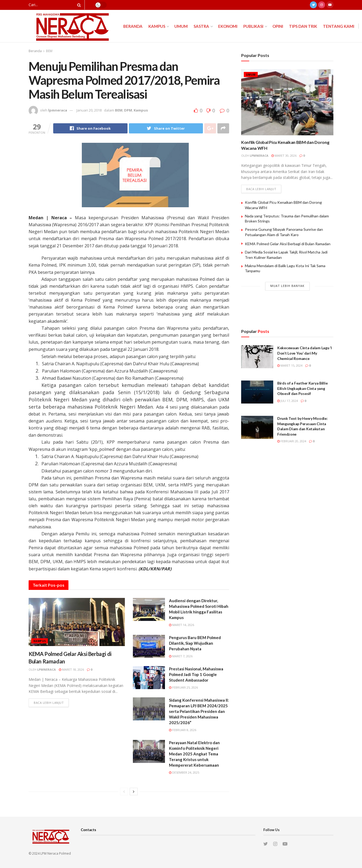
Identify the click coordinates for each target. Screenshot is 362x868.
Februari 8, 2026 (183, 730)
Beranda (133, 26)
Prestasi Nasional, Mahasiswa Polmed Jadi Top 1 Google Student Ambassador (196, 674)
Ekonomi (228, 26)
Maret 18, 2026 (71, 669)
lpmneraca (58, 110)
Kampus (157, 26)
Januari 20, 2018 (89, 110)
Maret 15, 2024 (290, 365)
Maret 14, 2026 (182, 625)
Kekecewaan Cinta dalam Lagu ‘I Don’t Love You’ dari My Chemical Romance (305, 353)
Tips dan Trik (303, 26)
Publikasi (253, 26)
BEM (49, 51)
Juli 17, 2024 (288, 401)
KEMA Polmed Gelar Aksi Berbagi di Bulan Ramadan (288, 244)
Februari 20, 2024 (292, 441)
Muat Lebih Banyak (287, 286)
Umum (181, 26)
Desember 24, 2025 (184, 772)
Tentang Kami (339, 26)
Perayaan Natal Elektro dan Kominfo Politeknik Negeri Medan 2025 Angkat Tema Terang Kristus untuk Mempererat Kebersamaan (194, 754)
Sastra (201, 26)
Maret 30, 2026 (284, 155)
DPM (128, 110)
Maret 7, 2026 (181, 656)
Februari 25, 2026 (183, 687)
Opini (278, 26)
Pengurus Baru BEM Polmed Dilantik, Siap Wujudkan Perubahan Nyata (195, 643)
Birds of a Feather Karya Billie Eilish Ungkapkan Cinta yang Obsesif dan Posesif (302, 388)
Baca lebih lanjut (49, 703)
